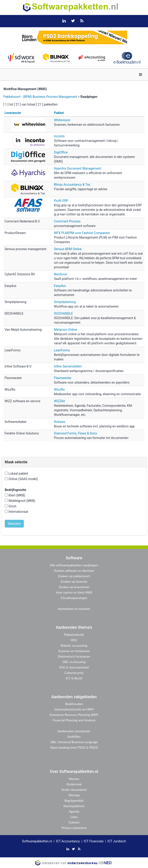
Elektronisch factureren (74, 656)
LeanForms (62, 350)
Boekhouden (74, 704)
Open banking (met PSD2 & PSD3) (74, 747)
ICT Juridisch (117, 841)
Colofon (74, 822)
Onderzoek (74, 784)
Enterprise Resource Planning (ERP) (74, 715)
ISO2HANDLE (63, 313)
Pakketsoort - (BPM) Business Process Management (40, 97)
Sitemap (74, 795)
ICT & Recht (74, 678)
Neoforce (61, 274)
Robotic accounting (74, 645)
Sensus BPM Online (68, 249)
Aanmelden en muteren (74, 609)
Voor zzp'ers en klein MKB (74, 592)
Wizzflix (59, 390)
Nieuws (74, 779)
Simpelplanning (65, 302)
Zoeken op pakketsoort (74, 576)
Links (74, 817)
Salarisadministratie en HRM (74, 709)
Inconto (59, 136)
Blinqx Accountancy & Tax (72, 185)
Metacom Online (66, 330)
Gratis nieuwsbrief (74, 790)
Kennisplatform (74, 806)
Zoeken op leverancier (74, 587)
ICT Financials (93, 841)
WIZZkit (59, 401)
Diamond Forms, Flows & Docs (75, 433)
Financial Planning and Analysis (74, 720)
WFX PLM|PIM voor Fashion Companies (82, 233)
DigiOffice (61, 152)
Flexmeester (63, 378)
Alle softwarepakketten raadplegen (74, 565)
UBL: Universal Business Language (74, 742)
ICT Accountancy (68, 841)
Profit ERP (61, 201)
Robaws (60, 422)
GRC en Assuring (74, 662)
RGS (74, 640)
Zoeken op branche (74, 581)
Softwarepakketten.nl (37, 841)
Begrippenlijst (74, 800)
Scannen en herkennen (74, 651)
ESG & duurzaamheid (74, 667)
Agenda (74, 811)
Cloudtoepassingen (74, 598)
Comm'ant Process (67, 221)
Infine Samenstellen (68, 366)
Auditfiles (74, 736)
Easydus (60, 286)
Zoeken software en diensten (74, 571)
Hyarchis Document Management (78, 168)
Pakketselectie (74, 635)
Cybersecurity (74, 673)
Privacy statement (74, 828)
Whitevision (62, 120)
